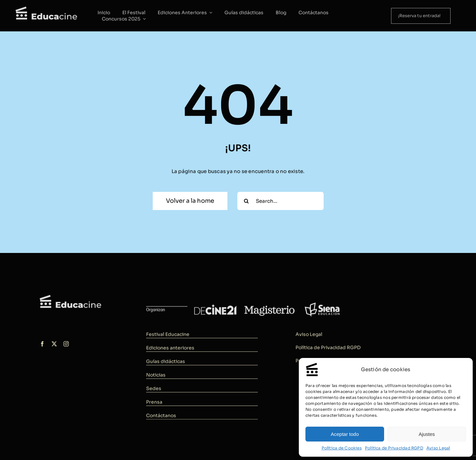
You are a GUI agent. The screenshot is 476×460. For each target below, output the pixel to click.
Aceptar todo (345, 434)
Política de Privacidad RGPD (394, 448)
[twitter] (54, 345)
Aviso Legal (438, 448)
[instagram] (66, 345)
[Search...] (280, 201)
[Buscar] (246, 201)
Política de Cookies (342, 448)
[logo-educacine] (70, 299)
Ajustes (427, 434)
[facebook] (42, 345)
